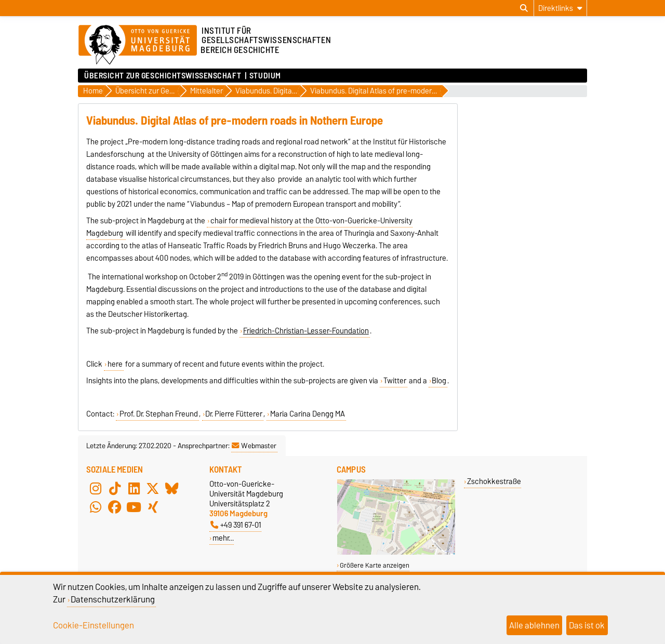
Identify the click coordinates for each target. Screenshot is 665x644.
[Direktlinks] (560, 8)
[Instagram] (96, 488)
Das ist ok (587, 625)
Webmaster (254, 446)
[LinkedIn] (134, 488)
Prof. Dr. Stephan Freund (159, 414)
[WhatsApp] (96, 507)
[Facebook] (115, 507)
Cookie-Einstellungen (94, 625)
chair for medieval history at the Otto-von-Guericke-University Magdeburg (249, 227)
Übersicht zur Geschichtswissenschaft (163, 76)
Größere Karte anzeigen (375, 565)
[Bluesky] (172, 488)
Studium (265, 76)
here (115, 364)
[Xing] (153, 507)
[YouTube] (134, 507)
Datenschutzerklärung (113, 599)
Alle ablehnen (534, 625)
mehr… (223, 538)
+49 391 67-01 (236, 525)
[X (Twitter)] (153, 488)
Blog (439, 381)
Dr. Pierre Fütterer (234, 414)
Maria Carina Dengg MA (308, 414)
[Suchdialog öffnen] (524, 8)
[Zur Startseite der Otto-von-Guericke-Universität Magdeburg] (138, 45)
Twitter (395, 381)
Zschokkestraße (494, 481)
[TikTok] (115, 488)
